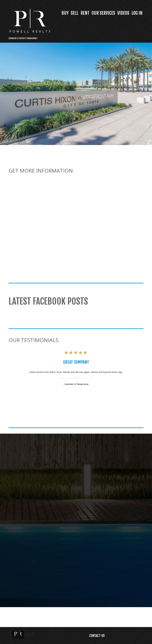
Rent (85, 13)
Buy (65, 13)
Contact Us (97, 636)
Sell (75, 13)
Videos (123, 13)
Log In (137, 13)
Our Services (103, 13)
